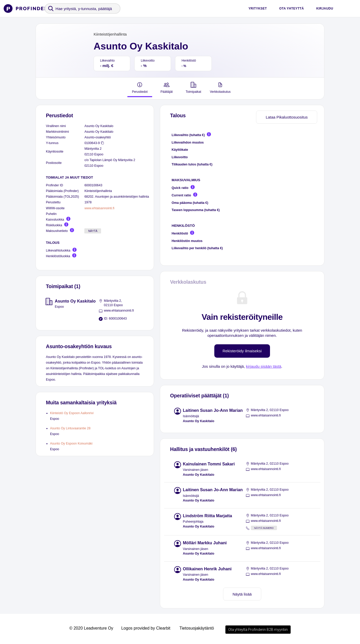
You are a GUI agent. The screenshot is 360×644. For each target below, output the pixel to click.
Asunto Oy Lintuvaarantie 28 (70, 428)
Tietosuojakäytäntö (197, 628)
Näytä (93, 231)
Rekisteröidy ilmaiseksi (242, 351)
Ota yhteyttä (292, 9)
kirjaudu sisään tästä (264, 366)
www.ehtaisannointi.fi (99, 208)
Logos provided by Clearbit (146, 628)
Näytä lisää (242, 594)
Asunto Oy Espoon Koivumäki (71, 444)
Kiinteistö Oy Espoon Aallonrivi (72, 413)
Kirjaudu (325, 9)
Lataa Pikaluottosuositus (287, 117)
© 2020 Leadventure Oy (91, 628)
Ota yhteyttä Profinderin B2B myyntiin (258, 630)
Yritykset (257, 9)
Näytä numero (264, 528)
